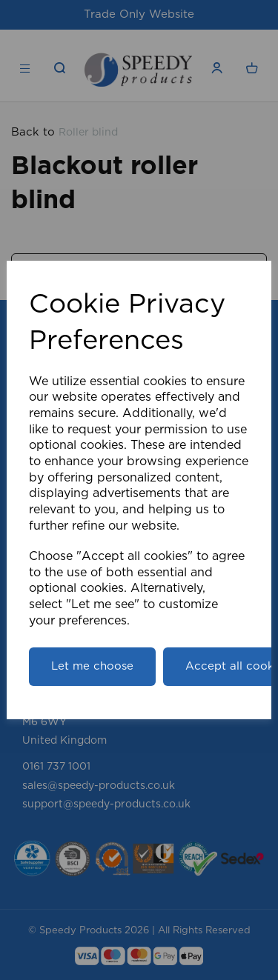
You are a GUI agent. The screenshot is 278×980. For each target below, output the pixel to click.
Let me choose (92, 666)
